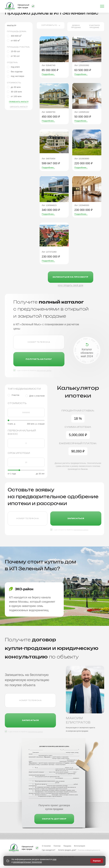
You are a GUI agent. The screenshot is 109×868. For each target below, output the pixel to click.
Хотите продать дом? (67, 850)
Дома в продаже (76, 27)
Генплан (57, 846)
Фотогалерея (79, 846)
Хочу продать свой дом (71, 285)
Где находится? (49, 850)
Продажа (67, 846)
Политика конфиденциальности (89, 850)
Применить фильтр (19, 102)
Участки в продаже (94, 27)
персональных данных (44, 371)
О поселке (46, 846)
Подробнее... (48, 74)
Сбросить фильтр (19, 107)
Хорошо (97, 861)
